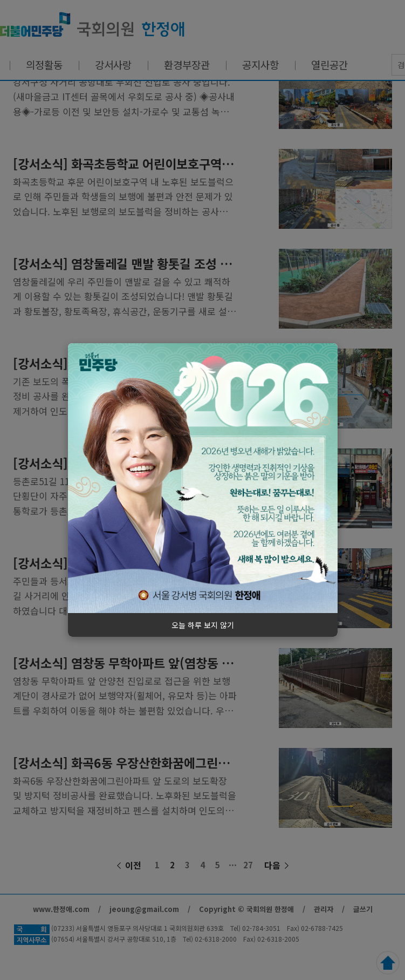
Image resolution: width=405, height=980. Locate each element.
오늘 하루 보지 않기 (203, 625)
